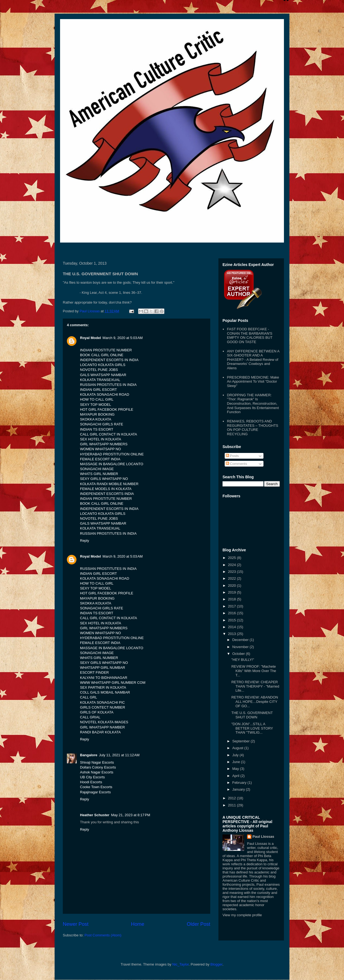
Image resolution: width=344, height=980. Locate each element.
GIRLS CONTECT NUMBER (103, 707)
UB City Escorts (92, 777)
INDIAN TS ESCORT (97, 429)
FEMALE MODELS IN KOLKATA (106, 489)
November (241, 647)
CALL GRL (88, 697)
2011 (232, 805)
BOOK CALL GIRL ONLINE (102, 355)
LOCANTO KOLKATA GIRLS (103, 365)
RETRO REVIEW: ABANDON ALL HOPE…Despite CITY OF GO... (255, 701)
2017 (232, 606)
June (237, 762)
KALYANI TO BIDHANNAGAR (104, 678)
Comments (236, 464)
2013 (232, 634)
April (236, 776)
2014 (232, 627)
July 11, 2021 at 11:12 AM (119, 755)
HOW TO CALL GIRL (97, 399)
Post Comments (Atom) (103, 935)
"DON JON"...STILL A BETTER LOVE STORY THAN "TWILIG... (252, 728)
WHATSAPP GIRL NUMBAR (103, 668)
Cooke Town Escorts (96, 787)
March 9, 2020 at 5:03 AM (123, 338)
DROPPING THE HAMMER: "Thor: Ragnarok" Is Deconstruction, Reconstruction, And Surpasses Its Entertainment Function (253, 403)
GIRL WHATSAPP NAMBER (102, 727)
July (236, 755)
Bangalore (89, 755)
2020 (232, 586)
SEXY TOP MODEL (96, 405)
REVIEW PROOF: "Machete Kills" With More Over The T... (254, 671)
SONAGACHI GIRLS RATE (102, 424)
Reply (84, 541)
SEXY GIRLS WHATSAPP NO (104, 479)
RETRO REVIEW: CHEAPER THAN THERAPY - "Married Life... (255, 686)
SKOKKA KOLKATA (96, 419)
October (239, 654)
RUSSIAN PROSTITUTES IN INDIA (108, 385)
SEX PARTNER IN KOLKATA (103, 687)
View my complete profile (242, 915)
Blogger (217, 964)
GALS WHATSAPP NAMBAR (103, 375)
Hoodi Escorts (91, 782)
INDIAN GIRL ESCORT (98, 390)
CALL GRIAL (90, 717)
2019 (232, 592)
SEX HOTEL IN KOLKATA (101, 439)
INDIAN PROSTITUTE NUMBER (106, 350)
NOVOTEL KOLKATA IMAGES (104, 722)
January (239, 789)
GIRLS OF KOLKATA (97, 712)
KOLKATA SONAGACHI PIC (102, 702)
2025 (232, 558)
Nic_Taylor (180, 964)
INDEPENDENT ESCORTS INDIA (107, 494)
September (241, 741)
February (240, 783)
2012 (232, 798)
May (236, 769)
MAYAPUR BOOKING (97, 414)
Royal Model (91, 338)
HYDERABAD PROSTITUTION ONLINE (112, 454)
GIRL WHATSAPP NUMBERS (104, 444)
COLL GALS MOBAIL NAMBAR (105, 692)
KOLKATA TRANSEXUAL (100, 380)
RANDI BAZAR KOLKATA (100, 732)
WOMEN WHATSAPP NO (100, 449)
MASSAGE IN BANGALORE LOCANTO (112, 464)
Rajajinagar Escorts (95, 792)
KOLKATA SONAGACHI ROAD (105, 394)
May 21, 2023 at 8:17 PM (131, 815)
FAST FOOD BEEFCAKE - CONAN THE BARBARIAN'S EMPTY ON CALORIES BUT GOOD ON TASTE (250, 335)
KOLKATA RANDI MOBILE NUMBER (109, 484)
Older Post (198, 924)
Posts (232, 456)
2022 (232, 578)
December (241, 640)
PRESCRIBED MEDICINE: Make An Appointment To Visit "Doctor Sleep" (253, 382)
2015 (232, 620)
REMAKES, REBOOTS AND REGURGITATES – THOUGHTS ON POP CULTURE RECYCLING (253, 428)
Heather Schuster (95, 815)
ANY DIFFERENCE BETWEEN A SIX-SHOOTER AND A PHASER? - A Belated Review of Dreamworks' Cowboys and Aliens (253, 360)
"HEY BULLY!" (243, 660)
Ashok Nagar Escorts (97, 772)
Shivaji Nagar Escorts (97, 762)
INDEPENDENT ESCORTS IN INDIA (109, 360)
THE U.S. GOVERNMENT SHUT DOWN (252, 715)
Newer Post (76, 924)
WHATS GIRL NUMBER (99, 474)
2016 (232, 613)
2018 (232, 599)
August (238, 748)
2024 (232, 565)
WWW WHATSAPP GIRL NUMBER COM (113, 683)
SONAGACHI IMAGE (97, 469)
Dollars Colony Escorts (98, 767)
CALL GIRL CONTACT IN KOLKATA (109, 434)
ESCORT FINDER (94, 672)
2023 (232, 572)
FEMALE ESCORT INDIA (100, 459)
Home (138, 924)
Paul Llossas (263, 837)
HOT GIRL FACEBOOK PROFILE (107, 409)
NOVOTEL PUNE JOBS (99, 370)
